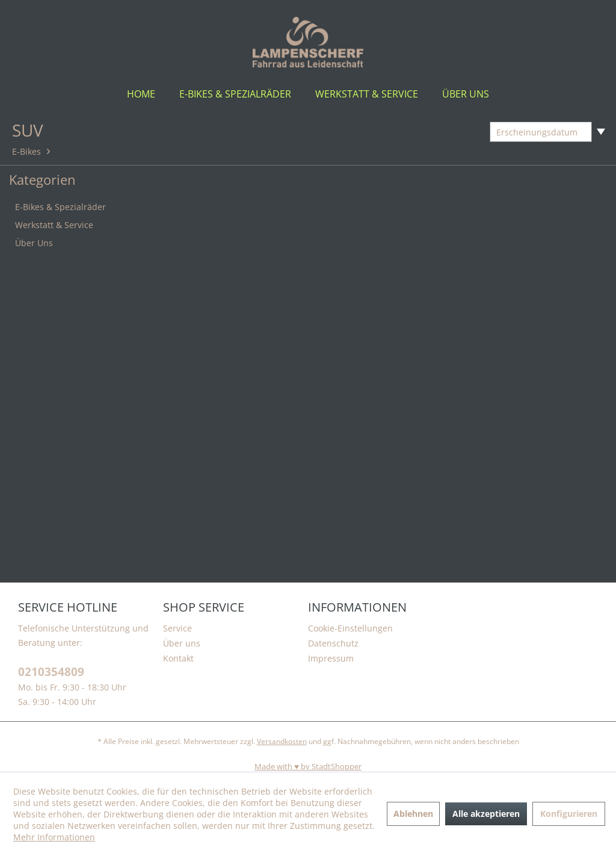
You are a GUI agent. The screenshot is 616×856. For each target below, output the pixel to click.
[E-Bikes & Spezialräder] (235, 94)
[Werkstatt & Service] (367, 94)
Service (177, 628)
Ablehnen (413, 814)
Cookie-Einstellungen (350, 628)
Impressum (331, 658)
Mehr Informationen (54, 837)
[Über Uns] (466, 94)
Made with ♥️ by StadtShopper (308, 766)
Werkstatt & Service (54, 225)
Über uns (182, 643)
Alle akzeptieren (486, 814)
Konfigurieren (569, 814)
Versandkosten (282, 741)
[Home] (141, 94)
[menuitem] (141, 94)
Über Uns (34, 243)
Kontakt (178, 658)
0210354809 (51, 672)
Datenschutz (333, 643)
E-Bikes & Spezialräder (60, 207)
